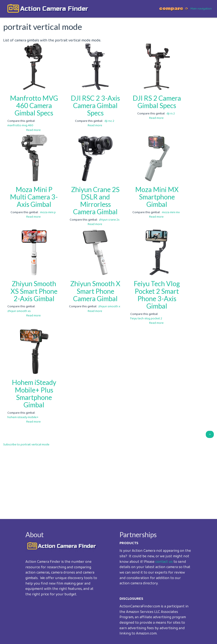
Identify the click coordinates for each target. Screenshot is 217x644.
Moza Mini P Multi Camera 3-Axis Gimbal (34, 197)
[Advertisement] (108, 480)
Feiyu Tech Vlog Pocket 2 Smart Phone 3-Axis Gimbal (157, 295)
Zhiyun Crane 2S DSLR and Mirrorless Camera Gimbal (95, 201)
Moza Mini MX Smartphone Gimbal (157, 197)
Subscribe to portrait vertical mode (26, 445)
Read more (33, 130)
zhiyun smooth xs (19, 311)
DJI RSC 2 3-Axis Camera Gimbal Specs (95, 105)
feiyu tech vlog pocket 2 (146, 319)
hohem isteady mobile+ (23, 417)
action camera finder (54, 9)
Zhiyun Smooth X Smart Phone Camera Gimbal (95, 291)
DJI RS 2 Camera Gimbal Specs (157, 102)
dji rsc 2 (109, 121)
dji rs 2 (171, 114)
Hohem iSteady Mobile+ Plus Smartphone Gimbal (34, 393)
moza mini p (48, 212)
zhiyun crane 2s (109, 220)
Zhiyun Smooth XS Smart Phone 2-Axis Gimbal (34, 291)
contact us (164, 562)
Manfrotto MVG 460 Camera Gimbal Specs (34, 105)
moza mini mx (171, 212)
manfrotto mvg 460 (20, 125)
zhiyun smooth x (109, 306)
